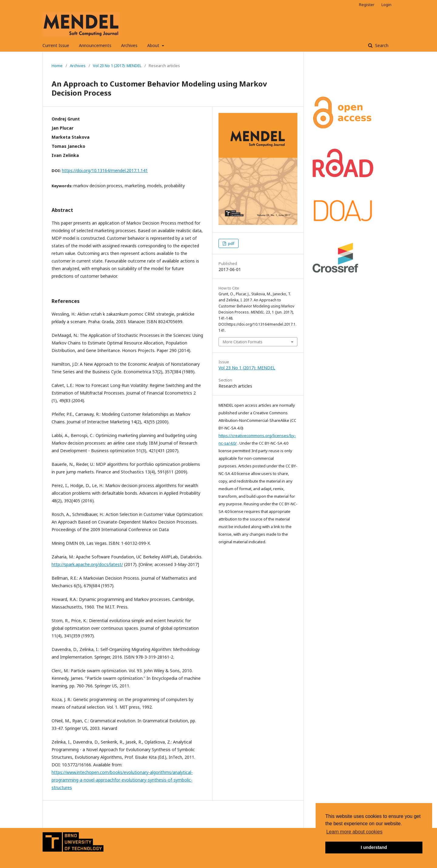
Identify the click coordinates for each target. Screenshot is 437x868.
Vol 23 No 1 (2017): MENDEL (117, 66)
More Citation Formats (243, 342)
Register (367, 5)
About (154, 45)
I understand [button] (374, 847)
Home (57, 66)
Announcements (95, 45)
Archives (129, 45)
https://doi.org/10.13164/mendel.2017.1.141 (105, 170)
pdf (231, 243)
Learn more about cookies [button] (354, 832)
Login (386, 5)
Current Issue (56, 45)
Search (381, 45)
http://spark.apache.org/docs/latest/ (87, 564)
